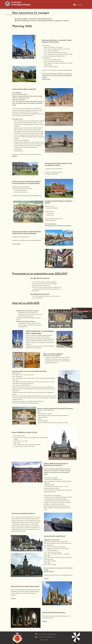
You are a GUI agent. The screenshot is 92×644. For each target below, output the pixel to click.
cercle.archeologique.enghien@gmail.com (46, 637)
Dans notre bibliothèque (80, 317)
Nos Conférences (78, 313)
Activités (75, 314)
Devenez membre (78, 319)
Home (74, 308)
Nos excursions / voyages (80, 311)
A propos (75, 310)
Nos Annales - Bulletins (80, 316)
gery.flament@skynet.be (34, 403)
